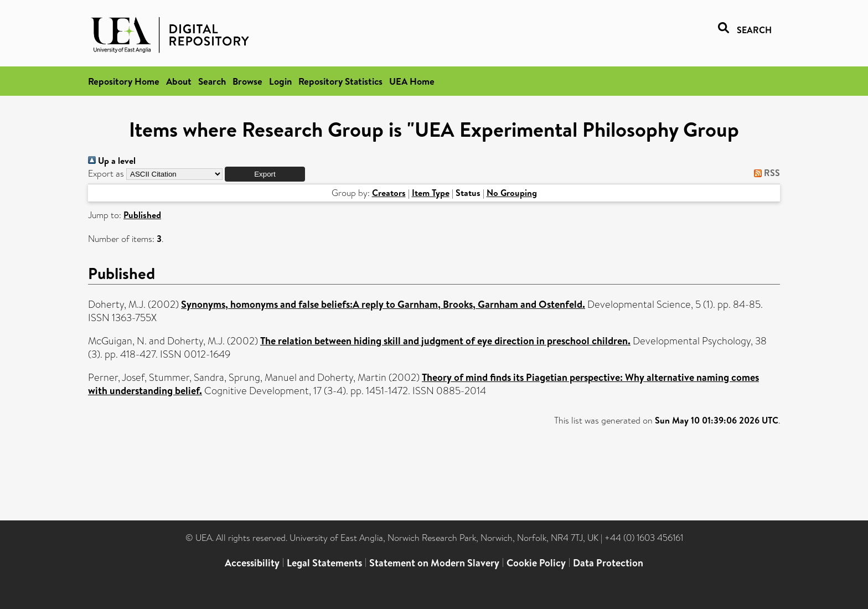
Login (280, 81)
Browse (247, 81)
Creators (389, 193)
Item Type (431, 193)
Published (142, 215)
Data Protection (608, 563)
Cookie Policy (536, 563)
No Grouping (512, 193)
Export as (106, 174)
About (179, 81)
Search (212, 81)
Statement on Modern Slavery (434, 563)
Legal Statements (324, 563)
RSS (765, 173)
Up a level (112, 161)
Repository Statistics (340, 81)
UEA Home (412, 81)
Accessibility (252, 563)
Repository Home (124, 81)
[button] (265, 174)
